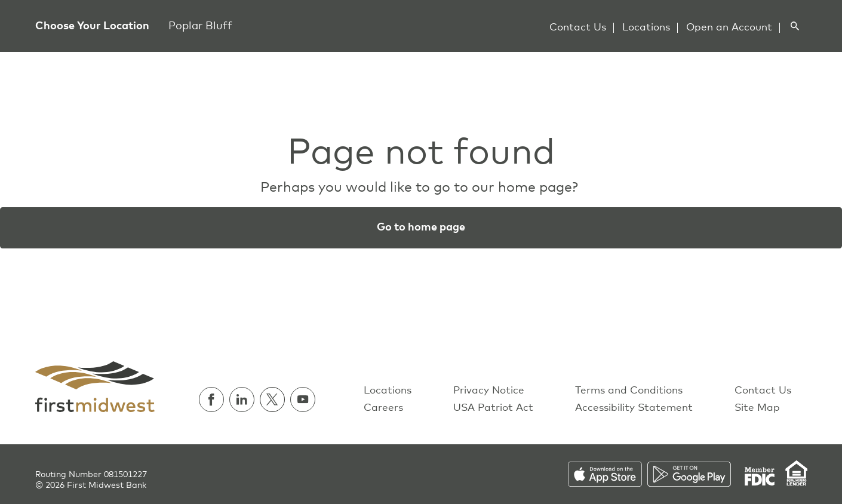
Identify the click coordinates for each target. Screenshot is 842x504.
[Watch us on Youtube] (303, 399)
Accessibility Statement (634, 408)
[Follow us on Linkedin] (245, 399)
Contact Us (578, 28)
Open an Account (729, 28)
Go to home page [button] (421, 228)
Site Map (757, 408)
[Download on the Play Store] (696, 474)
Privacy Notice (489, 391)
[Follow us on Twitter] (275, 399)
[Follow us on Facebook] (214, 399)
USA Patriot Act (493, 408)
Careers (383, 408)
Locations (646, 28)
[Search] (795, 26)
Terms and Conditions (629, 391)
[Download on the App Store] (608, 474)
